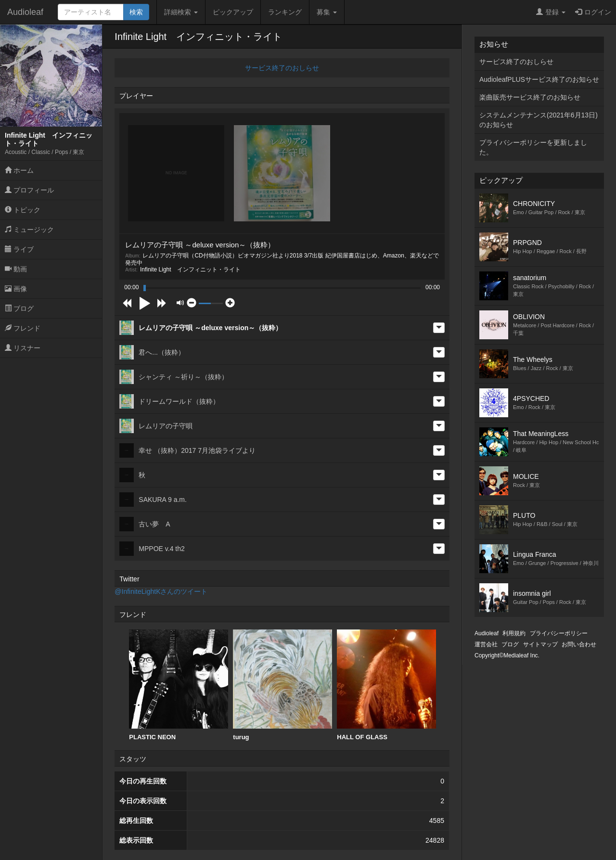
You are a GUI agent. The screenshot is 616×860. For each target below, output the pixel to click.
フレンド (23, 328)
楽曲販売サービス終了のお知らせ (530, 97)
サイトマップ (540, 644)
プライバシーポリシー (559, 633)
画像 (16, 289)
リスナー (23, 348)
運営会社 (486, 644)
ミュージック (29, 230)
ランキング (285, 12)
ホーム (19, 170)
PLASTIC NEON (179, 685)
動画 (16, 269)
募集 (327, 12)
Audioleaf (25, 12)
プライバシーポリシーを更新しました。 (533, 147)
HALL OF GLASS (386, 685)
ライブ (19, 249)
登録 (551, 12)
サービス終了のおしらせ (282, 68)
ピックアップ (233, 12)
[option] (179, 685)
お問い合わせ (579, 644)
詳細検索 (181, 12)
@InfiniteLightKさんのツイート (161, 591)
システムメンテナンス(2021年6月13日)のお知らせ (539, 120)
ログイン (593, 12)
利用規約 (514, 633)
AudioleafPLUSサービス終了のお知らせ (539, 79)
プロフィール (29, 190)
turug (282, 685)
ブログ (19, 308)
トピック (23, 210)
